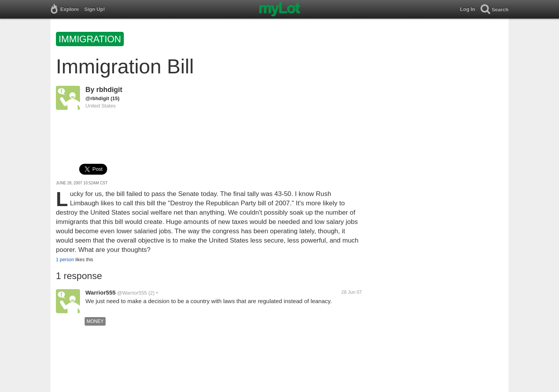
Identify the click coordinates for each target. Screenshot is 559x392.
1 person (65, 260)
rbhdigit (109, 90)
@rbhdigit (97, 98)
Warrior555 (101, 292)
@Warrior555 (132, 293)
